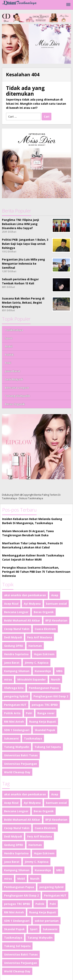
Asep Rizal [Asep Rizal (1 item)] (11, 604)
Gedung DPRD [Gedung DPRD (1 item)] (14, 646)
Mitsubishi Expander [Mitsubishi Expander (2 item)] (32, 679)
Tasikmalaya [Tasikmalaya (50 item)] (33, 738)
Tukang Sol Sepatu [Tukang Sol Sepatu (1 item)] (48, 747)
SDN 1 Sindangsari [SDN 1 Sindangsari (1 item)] (17, 730)
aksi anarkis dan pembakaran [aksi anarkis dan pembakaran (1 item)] (25, 595)
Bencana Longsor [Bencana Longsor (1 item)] (16, 612)
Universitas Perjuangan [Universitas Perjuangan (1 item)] (21, 764)
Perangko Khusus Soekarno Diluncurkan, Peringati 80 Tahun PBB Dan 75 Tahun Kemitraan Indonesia (36, 572)
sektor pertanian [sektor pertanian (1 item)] (47, 921)
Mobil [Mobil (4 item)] (21, 879)
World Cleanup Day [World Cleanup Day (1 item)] (17, 772)
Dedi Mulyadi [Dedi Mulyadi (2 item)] (13, 637)
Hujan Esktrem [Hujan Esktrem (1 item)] (44, 654)
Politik (9, 355)
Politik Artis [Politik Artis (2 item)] (12, 713)
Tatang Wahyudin (17, 396)
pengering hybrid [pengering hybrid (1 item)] (16, 696)
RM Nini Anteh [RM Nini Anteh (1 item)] (14, 722)
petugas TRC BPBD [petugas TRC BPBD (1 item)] (45, 705)
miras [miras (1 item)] (8, 679)
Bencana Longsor (17, 388)
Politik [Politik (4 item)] (40, 904)
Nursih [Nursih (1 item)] (56, 679)
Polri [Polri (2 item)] (29, 713)
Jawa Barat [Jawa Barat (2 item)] (12, 663)
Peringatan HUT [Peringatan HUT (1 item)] (15, 705)
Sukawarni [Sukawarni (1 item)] (11, 738)
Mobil (9, 346)
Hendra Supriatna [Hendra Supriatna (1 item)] (16, 654)
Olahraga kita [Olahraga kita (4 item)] (14, 688)
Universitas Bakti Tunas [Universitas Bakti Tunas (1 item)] (21, 755)
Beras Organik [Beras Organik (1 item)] (44, 612)
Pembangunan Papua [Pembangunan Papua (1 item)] (44, 688)
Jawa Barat (13, 371)
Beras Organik (15, 404)
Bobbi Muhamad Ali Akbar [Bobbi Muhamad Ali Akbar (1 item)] (22, 620)
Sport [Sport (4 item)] (34, 929)
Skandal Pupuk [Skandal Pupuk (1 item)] (45, 730)
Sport (9, 338)
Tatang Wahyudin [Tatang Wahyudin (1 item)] (17, 747)
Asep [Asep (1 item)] (55, 595)
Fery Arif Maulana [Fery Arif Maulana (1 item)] (40, 637)
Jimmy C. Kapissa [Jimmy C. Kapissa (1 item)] (37, 663)
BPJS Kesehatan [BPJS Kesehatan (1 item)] (56, 620)
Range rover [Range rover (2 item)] (46, 713)
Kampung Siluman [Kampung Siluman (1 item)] (17, 671)
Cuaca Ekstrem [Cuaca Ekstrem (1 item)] (45, 629)
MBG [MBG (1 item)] (59, 671)
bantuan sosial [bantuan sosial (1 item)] (56, 604)
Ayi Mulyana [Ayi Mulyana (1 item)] (32, 604)
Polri (8, 363)
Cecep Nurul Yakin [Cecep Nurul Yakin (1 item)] (17, 629)
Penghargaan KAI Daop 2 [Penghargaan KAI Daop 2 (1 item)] (51, 696)
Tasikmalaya (14, 330)
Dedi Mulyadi (14, 379)
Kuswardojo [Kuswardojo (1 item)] (43, 671)
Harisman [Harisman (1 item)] (35, 646)
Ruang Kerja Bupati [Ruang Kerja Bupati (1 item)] (43, 722)
